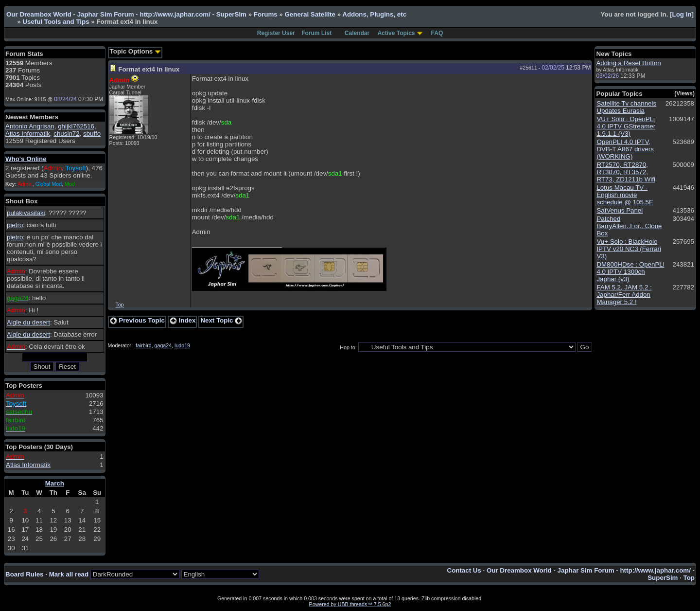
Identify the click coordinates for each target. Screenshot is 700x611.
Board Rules (25, 574)
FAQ (437, 33)
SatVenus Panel (620, 210)
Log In (682, 14)
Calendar (357, 33)
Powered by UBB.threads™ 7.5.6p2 (350, 604)
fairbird (144, 345)
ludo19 (182, 345)
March (55, 483)
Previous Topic (137, 320)
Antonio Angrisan (30, 126)
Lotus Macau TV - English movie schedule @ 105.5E (625, 195)
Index (183, 320)
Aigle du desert (28, 322)
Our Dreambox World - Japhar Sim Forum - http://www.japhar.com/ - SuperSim (126, 14)
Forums (266, 14)
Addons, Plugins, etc (374, 14)
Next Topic (221, 320)
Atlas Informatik (28, 134)
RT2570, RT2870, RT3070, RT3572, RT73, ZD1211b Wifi (626, 172)
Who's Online (26, 159)
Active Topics (396, 33)
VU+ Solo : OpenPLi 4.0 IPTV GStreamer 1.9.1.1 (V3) (626, 126)
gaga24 (163, 345)
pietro (15, 225)
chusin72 (66, 134)
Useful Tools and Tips (56, 22)
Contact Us (464, 570)
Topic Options (135, 51)
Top (120, 305)
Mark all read (69, 574)
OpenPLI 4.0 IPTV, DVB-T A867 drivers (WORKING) (625, 149)
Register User (276, 33)
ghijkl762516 (76, 126)
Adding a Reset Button (628, 63)
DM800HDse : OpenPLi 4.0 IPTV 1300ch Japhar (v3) (630, 272)
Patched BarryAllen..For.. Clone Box (629, 226)
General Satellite (310, 14)
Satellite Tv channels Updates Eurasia (626, 107)
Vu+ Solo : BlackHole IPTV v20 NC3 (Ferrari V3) (629, 249)
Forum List (316, 33)
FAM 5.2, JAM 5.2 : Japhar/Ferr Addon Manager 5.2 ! (624, 295)
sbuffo (92, 134)
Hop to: (348, 347)
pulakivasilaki (26, 213)
